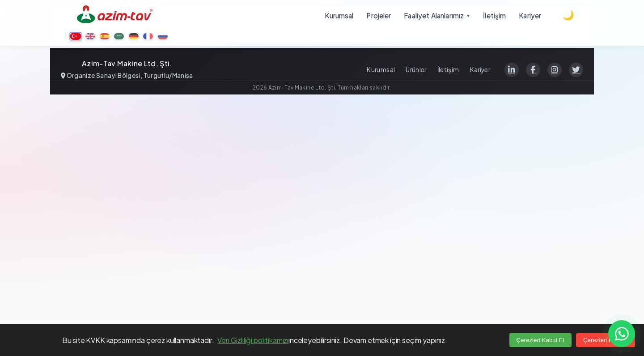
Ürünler (416, 70)
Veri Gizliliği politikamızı (253, 340)
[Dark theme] (568, 15)
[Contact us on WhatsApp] (622, 334)
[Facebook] (533, 70)
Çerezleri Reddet (606, 340)
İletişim (448, 70)
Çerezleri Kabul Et (540, 340)
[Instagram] (555, 70)
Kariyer (480, 70)
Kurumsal (381, 70)
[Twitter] (576, 70)
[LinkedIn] (512, 70)
